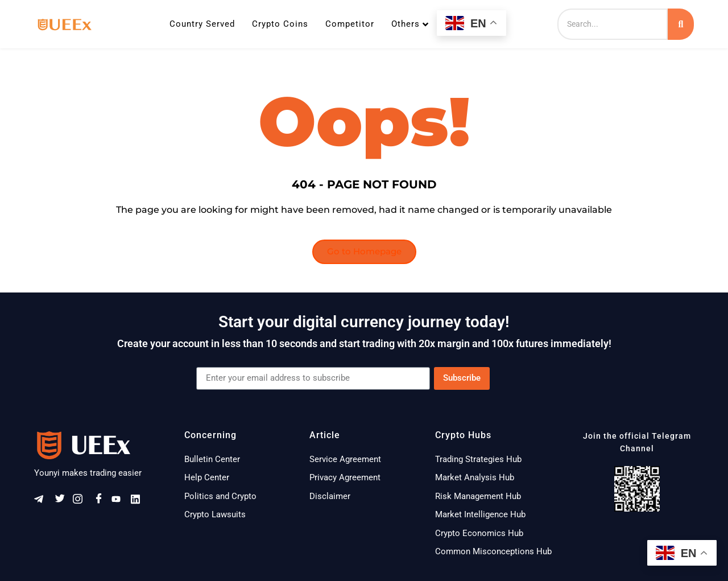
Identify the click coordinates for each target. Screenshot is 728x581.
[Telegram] (43, 502)
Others (410, 24)
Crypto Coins (280, 24)
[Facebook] (101, 502)
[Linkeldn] (139, 502)
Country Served (202, 24)
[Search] (613, 24)
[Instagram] (81, 502)
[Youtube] (120, 502)
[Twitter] (62, 502)
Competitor (350, 24)
